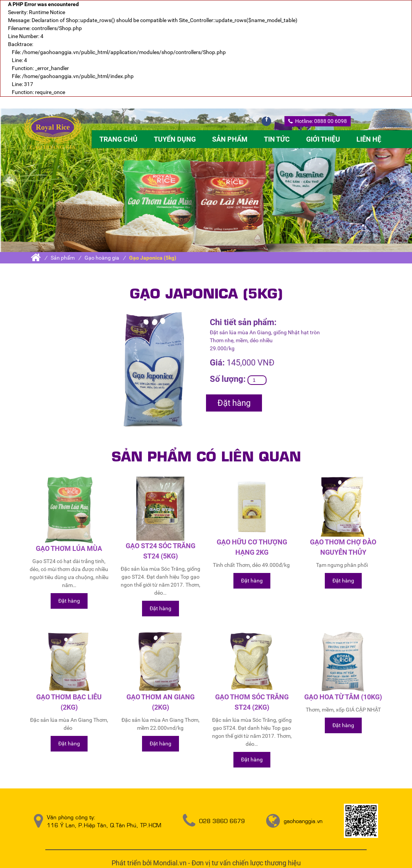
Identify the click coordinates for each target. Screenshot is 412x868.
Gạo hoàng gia (102, 258)
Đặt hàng (234, 403)
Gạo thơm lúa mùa (69, 548)
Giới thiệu (323, 139)
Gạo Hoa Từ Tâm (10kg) (343, 697)
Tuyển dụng (175, 139)
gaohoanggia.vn (303, 821)
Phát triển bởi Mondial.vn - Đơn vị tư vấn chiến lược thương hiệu (206, 863)
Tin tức (277, 139)
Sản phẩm (230, 139)
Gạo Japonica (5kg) (153, 258)
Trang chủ (118, 139)
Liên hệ (369, 139)
